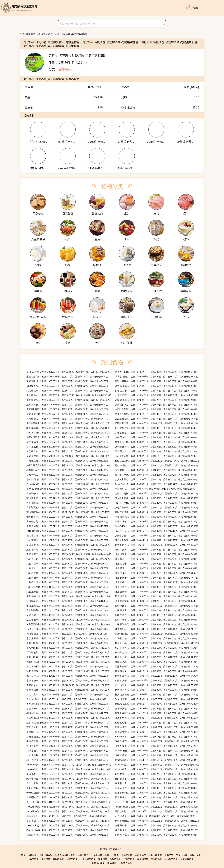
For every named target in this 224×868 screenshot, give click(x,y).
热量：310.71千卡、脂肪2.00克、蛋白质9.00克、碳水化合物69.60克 (67, 695)
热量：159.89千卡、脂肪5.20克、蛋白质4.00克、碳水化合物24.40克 (156, 723)
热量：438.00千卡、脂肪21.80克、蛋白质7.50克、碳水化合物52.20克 (157, 423)
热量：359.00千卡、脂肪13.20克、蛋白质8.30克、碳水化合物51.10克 (157, 493)
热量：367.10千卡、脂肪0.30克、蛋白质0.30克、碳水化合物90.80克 (67, 643)
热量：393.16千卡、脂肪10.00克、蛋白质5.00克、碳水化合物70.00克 (68, 620)
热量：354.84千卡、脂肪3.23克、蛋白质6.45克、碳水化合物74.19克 (67, 732)
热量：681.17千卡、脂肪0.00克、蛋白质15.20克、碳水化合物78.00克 (157, 419)
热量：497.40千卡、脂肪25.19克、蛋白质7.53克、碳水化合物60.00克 (157, 807)
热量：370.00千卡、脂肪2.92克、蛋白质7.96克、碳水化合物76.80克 (67, 835)
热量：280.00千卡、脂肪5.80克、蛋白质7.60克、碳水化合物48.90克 (67, 470)
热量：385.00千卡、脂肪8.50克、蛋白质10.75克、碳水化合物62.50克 (68, 821)
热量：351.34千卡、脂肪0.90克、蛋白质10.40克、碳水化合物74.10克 (157, 629)
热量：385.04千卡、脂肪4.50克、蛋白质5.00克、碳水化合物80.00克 (156, 550)
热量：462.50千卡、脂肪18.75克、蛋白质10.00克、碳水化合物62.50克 (69, 769)
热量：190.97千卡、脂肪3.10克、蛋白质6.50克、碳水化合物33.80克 (67, 409)
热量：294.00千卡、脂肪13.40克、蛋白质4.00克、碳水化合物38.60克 (157, 718)
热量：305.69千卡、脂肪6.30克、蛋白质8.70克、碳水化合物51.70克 (156, 512)
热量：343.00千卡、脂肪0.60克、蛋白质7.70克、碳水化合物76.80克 (67, 582)
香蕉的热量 (33, 859)
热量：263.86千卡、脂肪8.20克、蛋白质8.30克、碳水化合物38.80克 (67, 479)
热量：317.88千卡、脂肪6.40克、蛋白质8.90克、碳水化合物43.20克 (156, 433)
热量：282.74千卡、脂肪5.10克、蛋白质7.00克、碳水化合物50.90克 (67, 540)
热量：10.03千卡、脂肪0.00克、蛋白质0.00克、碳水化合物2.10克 (155, 489)
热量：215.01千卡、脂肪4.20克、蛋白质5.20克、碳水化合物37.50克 (67, 391)
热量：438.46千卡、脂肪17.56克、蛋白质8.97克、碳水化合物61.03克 (68, 807)
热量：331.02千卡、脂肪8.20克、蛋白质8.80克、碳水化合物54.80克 (67, 475)
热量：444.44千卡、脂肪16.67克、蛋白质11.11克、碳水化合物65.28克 (157, 765)
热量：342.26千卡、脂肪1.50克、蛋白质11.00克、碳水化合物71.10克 (68, 652)
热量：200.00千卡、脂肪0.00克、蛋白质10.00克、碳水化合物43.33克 (157, 526)
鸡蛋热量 (103, 859)
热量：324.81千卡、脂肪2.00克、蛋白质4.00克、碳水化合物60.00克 (156, 615)
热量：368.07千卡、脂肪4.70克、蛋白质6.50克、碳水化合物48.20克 (156, 442)
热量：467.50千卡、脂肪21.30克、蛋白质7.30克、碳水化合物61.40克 (157, 680)
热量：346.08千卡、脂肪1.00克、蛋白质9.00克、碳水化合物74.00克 (156, 690)
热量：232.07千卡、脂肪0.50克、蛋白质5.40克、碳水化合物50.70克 (67, 414)
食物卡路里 (140, 855)
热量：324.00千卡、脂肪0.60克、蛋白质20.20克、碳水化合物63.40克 (157, 582)
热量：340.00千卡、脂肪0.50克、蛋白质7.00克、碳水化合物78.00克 (67, 606)
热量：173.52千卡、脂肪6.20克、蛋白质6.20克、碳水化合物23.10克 (156, 596)
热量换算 (98, 855)
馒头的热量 (156, 859)
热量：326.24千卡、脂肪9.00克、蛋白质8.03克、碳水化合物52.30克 (156, 522)
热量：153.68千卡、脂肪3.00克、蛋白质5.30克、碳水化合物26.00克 (67, 774)
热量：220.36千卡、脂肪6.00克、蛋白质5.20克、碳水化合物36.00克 (156, 409)
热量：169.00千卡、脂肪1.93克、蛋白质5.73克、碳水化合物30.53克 (67, 386)
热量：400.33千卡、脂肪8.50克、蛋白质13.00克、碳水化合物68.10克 (157, 751)
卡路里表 (169, 855)
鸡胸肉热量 (195, 855)
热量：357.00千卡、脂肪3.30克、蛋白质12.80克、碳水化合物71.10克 (157, 578)
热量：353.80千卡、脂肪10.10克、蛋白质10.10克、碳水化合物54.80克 (69, 624)
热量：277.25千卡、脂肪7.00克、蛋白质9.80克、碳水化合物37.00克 (67, 507)
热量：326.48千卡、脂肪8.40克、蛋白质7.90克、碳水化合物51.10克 (67, 451)
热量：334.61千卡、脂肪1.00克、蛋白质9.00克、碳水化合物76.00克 (67, 741)
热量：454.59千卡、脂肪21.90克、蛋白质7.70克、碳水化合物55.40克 (68, 423)
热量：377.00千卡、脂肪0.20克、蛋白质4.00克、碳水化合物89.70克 (156, 779)
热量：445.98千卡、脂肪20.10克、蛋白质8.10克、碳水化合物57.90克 (157, 676)
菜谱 (23, 855)
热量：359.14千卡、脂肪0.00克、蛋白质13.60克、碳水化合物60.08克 (157, 797)
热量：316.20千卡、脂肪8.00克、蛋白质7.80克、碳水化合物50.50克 (67, 704)
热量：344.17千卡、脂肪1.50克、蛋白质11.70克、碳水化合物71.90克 (68, 723)
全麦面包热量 (187, 859)
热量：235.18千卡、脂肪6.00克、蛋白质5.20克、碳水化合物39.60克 (156, 671)
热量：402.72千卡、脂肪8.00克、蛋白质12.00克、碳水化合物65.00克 (68, 671)
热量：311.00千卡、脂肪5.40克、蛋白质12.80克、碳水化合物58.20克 (157, 746)
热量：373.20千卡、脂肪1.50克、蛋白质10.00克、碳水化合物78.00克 (68, 718)
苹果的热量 (72, 859)
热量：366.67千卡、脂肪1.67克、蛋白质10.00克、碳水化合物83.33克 (68, 484)
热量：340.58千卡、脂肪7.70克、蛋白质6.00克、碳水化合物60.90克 (156, 479)
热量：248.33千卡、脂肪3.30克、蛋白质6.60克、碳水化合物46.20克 (67, 638)
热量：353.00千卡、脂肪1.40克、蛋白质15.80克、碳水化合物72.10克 (157, 830)
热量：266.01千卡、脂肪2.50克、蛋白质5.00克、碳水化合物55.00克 (156, 437)
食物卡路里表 (155, 855)
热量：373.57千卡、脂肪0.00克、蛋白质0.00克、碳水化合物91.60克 (156, 372)
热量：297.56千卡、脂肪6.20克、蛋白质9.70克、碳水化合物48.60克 (156, 475)
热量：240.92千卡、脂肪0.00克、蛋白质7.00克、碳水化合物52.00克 (156, 638)
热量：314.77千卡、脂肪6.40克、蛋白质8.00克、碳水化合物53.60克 (156, 381)
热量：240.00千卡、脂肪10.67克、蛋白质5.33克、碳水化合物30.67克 (157, 634)
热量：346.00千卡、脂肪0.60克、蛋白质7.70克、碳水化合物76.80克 (156, 559)
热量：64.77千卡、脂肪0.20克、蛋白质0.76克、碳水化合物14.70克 (67, 634)
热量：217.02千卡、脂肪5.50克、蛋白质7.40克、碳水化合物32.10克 (156, 386)
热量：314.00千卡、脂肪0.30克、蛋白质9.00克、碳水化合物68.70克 (156, 662)
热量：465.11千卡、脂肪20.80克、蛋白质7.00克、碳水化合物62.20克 (68, 685)
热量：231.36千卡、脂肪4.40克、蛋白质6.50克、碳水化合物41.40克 (67, 601)
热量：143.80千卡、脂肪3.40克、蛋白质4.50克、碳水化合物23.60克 (156, 517)
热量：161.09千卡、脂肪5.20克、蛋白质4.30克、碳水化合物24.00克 (156, 774)
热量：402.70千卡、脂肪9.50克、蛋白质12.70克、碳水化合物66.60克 (68, 657)
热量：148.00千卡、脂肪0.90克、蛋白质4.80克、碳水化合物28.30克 (156, 788)
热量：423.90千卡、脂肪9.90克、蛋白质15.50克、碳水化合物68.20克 (157, 652)
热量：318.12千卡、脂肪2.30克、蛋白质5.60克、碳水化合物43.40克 (156, 414)
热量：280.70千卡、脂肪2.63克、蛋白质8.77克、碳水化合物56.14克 (67, 629)
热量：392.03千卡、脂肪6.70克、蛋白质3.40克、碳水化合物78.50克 (67, 489)
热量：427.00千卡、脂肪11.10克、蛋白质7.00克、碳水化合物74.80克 (68, 662)
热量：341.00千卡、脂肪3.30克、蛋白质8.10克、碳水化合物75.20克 (67, 592)
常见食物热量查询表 (65, 855)
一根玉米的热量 (88, 859)
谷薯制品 (44, 34)
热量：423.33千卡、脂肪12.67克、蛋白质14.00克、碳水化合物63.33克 (157, 461)
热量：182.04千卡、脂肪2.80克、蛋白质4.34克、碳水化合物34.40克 (156, 624)
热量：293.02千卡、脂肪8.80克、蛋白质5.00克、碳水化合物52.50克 (67, 461)
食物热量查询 (46, 855)
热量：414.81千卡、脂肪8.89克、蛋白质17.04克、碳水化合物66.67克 (157, 395)
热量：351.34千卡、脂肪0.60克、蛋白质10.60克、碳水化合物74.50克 (68, 737)
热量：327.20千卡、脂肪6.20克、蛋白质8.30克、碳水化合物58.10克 (67, 522)
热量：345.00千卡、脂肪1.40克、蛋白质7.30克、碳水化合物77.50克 (67, 568)
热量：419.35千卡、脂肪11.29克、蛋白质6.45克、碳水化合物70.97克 (157, 727)
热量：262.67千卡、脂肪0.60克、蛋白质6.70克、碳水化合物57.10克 (156, 451)
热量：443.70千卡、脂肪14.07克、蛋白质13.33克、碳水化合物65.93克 (69, 395)
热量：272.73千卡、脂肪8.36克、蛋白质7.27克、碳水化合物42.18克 (156, 405)
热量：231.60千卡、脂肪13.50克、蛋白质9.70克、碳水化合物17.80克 (68, 372)
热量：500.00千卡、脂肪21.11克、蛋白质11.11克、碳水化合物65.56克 (69, 765)
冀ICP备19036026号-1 (111, 849)
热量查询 (32, 855)
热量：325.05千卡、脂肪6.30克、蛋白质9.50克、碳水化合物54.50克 (67, 381)
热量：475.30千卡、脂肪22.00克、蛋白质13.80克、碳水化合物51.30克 (69, 596)
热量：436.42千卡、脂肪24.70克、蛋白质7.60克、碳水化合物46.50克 (157, 545)
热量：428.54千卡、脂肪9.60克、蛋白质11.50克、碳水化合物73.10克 (68, 428)
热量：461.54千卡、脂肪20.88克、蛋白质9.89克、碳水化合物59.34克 (157, 760)
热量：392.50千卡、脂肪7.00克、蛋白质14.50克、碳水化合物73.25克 (157, 704)
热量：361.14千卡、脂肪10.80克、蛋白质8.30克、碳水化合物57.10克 (157, 811)
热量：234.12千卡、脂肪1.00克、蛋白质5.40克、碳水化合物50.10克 (67, 676)
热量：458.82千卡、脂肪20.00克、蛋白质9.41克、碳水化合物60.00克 (157, 769)
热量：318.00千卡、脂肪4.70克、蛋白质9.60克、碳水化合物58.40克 (156, 601)
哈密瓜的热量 (171, 859)
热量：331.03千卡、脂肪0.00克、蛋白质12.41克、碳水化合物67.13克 (157, 755)
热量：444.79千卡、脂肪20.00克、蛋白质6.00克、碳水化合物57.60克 (157, 465)
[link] (32, 34)
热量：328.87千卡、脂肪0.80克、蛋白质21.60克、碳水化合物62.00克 (68, 648)
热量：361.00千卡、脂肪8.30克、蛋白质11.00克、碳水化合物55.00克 (68, 709)
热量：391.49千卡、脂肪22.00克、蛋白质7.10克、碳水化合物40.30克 (157, 507)
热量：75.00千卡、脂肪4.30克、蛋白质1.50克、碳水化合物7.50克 (155, 816)
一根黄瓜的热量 (97, 863)
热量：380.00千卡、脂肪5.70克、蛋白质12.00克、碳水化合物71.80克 (68, 433)
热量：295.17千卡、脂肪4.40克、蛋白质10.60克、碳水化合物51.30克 (68, 498)
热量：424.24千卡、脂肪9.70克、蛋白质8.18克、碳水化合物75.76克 (67, 536)
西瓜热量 (112, 863)
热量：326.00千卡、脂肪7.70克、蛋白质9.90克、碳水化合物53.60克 (67, 615)
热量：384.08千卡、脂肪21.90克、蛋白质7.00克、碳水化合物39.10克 (68, 512)
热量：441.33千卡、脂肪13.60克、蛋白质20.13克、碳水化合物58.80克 (157, 741)
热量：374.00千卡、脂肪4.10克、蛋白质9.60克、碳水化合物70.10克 (156, 793)
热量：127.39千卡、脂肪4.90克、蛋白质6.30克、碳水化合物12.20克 (67, 797)
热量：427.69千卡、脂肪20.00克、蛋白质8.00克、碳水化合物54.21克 (68, 680)
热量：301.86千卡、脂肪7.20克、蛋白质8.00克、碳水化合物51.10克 (67, 405)
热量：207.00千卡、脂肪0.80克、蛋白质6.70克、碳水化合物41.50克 (67, 713)
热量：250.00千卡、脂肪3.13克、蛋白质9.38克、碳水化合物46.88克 (156, 737)
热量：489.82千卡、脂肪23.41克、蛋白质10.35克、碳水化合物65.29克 (157, 821)
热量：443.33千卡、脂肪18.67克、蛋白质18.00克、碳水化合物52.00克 (69, 465)
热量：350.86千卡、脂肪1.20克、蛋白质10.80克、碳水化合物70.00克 (157, 666)
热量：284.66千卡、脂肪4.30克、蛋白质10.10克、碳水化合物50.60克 (157, 531)
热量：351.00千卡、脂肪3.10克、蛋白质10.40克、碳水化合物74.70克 (68, 564)
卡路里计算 (127, 855)
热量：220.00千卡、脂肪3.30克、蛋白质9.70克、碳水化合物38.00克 (156, 783)
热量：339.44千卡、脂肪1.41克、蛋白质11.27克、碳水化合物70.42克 (157, 540)
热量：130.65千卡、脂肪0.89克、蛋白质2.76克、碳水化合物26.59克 (67, 610)
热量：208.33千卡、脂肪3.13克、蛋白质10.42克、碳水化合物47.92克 (157, 484)
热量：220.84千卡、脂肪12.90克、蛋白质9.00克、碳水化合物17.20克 (68, 825)
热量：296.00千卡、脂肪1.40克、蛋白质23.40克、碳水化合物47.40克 (68, 559)
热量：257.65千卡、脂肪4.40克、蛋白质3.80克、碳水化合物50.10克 (156, 470)
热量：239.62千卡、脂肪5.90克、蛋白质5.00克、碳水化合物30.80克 (67, 755)
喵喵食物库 (32, 34)
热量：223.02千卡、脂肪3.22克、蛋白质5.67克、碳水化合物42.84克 (156, 400)
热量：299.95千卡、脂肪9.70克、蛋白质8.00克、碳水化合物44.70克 (156, 610)
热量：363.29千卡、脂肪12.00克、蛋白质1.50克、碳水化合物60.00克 (68, 437)
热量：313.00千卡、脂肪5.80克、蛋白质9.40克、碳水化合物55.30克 (67, 493)
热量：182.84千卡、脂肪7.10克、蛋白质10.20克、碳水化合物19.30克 (68, 783)
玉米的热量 (182, 855)
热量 (107, 855)
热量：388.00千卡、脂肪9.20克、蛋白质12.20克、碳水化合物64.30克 (157, 657)
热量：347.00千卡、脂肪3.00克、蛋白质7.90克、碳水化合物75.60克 (156, 592)
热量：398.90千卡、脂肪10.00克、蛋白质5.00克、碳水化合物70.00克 (157, 606)
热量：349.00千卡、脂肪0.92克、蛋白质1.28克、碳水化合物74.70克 (156, 587)
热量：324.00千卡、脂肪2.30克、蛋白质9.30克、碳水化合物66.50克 (156, 568)
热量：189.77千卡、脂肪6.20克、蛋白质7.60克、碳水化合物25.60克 (67, 442)
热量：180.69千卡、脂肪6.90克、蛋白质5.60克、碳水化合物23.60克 (67, 517)
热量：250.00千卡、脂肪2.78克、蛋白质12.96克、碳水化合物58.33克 (157, 802)
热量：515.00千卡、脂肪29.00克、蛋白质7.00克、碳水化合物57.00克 (157, 699)
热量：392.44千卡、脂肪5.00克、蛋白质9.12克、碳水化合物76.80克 (67, 503)
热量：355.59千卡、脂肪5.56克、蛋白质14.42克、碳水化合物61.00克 (157, 377)
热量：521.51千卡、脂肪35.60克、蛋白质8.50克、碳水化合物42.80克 (68, 456)
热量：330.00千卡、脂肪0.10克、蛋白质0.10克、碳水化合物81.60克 (67, 666)
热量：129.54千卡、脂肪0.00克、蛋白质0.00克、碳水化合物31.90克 (156, 391)
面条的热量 (143, 859)
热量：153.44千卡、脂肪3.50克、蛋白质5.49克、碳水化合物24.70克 (67, 751)
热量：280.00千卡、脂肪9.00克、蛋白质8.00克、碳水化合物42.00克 (156, 536)
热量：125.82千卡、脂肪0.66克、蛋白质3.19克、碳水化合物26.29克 (156, 709)
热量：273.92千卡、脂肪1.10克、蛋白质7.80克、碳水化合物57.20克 (156, 456)
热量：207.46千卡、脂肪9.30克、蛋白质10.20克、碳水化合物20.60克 (68, 550)
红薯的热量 (129, 859)
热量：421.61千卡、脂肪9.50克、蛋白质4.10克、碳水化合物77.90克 (67, 746)
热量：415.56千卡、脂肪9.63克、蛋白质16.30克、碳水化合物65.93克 (68, 400)
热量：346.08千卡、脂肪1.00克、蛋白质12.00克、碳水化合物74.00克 (68, 690)
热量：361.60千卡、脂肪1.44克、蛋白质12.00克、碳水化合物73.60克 (68, 545)
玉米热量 (46, 859)
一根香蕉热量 (125, 863)
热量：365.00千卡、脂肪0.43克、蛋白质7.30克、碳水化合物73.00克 (156, 825)
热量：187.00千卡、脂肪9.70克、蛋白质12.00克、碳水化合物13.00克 (68, 793)
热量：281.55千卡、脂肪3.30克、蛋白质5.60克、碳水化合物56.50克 (156, 447)
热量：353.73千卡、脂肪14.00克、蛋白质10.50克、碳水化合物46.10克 (69, 554)
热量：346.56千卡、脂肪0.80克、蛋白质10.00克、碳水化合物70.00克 (157, 685)
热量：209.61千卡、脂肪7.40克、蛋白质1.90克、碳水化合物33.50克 (67, 447)
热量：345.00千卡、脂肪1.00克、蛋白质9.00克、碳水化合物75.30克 (67, 587)
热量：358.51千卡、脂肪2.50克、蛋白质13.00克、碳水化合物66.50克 (157, 498)
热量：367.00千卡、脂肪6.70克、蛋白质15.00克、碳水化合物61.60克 (157, 573)
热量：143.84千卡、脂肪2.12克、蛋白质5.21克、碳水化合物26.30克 (67, 727)
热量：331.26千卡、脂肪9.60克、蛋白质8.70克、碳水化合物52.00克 (156, 713)
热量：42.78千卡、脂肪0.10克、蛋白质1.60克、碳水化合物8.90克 (66, 699)
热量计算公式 (84, 855)
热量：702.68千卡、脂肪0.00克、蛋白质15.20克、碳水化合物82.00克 (68, 419)
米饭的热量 (58, 859)
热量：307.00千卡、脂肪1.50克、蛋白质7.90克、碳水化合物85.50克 (67, 760)
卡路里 (115, 855)
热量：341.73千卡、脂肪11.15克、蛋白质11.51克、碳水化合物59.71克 (69, 802)
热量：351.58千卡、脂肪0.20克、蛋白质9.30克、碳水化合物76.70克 (67, 788)
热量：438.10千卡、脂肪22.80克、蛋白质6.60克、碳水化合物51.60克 (68, 779)
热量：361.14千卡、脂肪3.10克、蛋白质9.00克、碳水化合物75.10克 (156, 648)
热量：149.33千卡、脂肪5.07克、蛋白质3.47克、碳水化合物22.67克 (67, 531)
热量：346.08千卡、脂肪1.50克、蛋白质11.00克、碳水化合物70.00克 (157, 732)
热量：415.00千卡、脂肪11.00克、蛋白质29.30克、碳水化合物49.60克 (157, 643)
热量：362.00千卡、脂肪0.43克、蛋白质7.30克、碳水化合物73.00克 (67, 830)
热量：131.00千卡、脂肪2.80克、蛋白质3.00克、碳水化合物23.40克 (156, 428)
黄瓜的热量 (115, 859)
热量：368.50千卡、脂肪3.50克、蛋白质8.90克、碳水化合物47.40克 (156, 554)
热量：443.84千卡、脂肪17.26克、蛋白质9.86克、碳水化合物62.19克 (68, 811)
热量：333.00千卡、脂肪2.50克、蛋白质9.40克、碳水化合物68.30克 (156, 564)
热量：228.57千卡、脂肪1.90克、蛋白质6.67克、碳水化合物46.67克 (67, 526)
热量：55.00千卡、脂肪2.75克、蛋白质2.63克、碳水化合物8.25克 (66, 816)
